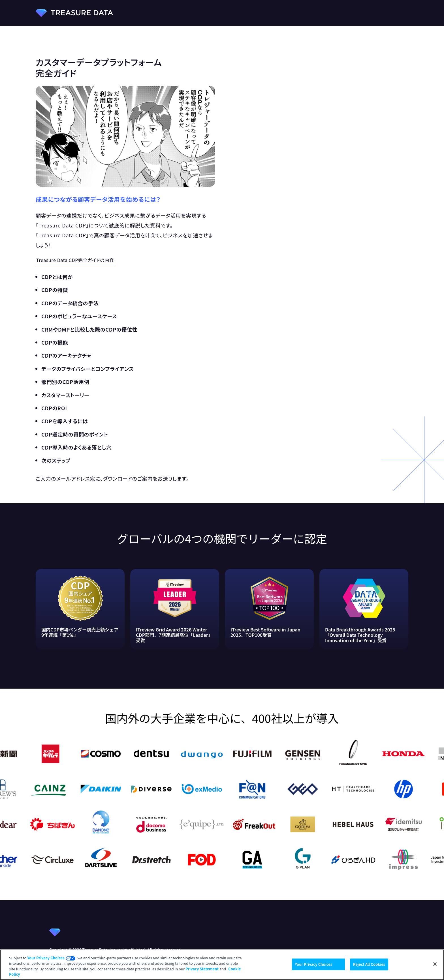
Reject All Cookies (369, 964)
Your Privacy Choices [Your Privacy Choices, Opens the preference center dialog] (313, 964)
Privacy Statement (202, 969)
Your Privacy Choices (46, 958)
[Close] (435, 964)
